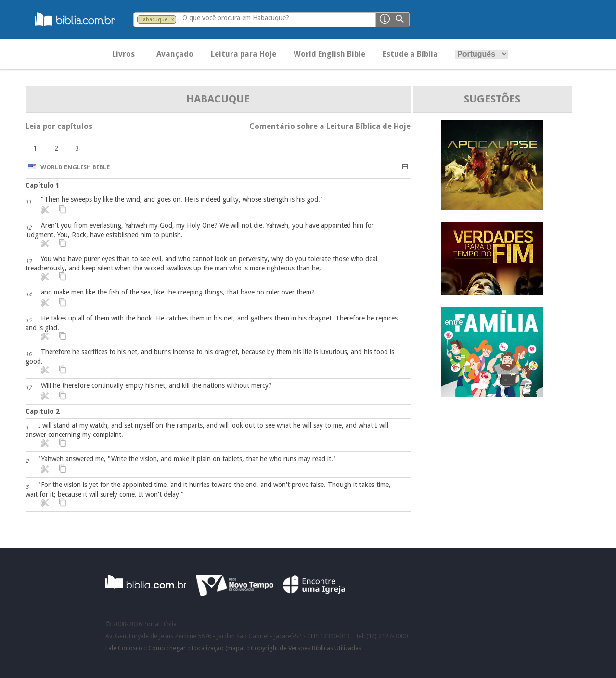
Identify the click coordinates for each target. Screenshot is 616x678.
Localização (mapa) (218, 648)
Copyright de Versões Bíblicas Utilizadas (306, 648)
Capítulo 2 (43, 411)
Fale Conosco (124, 648)
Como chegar (167, 648)
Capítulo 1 (43, 185)
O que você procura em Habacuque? (236, 18)
